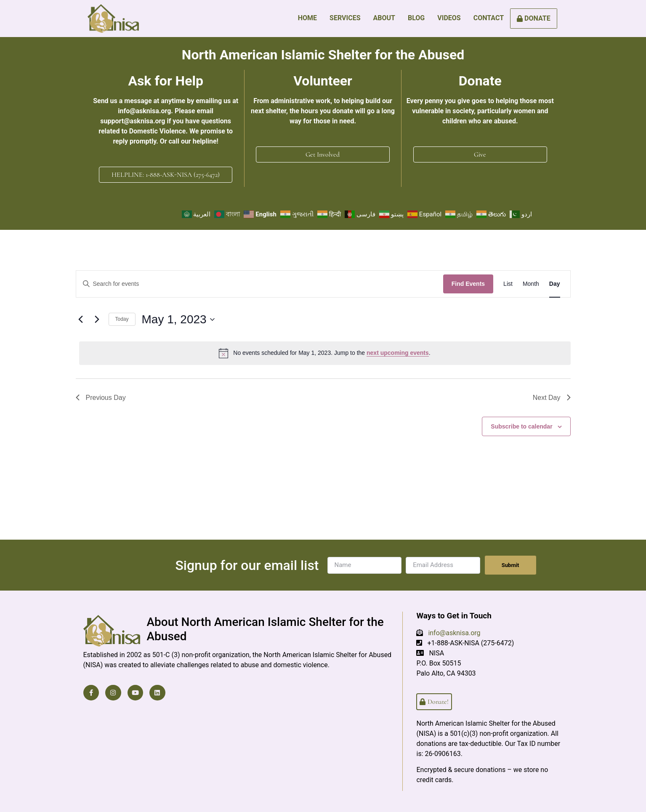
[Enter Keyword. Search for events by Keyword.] (260, 284)
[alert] (325, 353)
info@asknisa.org (454, 633)
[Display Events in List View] (508, 284)
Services (345, 18)
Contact (489, 18)
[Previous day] (81, 319)
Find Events (468, 284)
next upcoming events (398, 353)
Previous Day (101, 398)
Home (307, 18)
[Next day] (97, 319)
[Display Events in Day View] (555, 284)
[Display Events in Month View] (531, 284)
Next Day (552, 398)
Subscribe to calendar (521, 426)
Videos (449, 18)
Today (122, 319)
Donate (534, 18)
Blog (416, 18)
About (384, 18)
